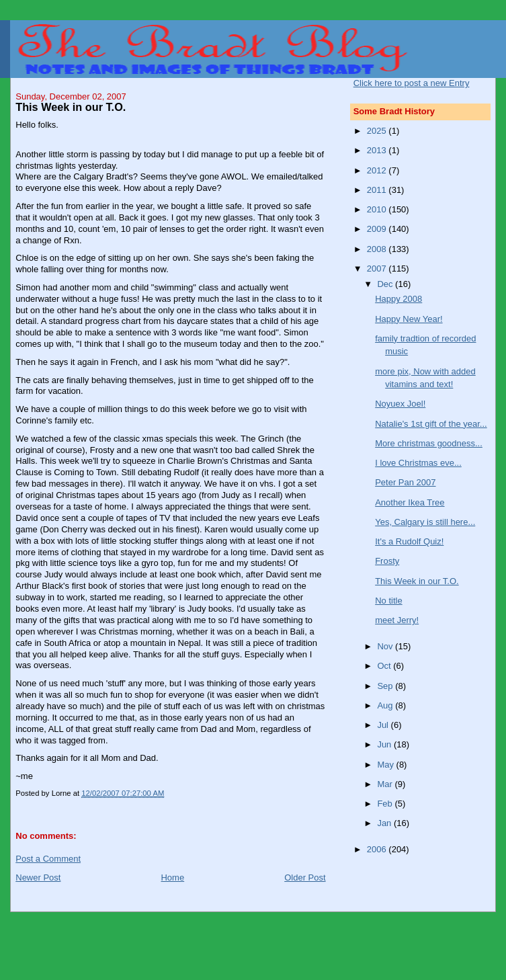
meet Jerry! (397, 620)
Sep (386, 686)
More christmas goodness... (429, 443)
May (386, 765)
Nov (386, 646)
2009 (378, 229)
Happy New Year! (409, 319)
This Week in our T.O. (417, 581)
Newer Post (38, 877)
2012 (378, 170)
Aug (386, 705)
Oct (385, 666)
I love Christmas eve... (418, 463)
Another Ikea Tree (410, 502)
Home (172, 877)
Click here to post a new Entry (412, 83)
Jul (384, 725)
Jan (385, 823)
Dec (386, 284)
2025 (378, 131)
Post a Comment (48, 859)
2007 (378, 269)
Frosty (387, 561)
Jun (385, 744)
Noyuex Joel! (400, 404)
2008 (378, 249)
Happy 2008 (398, 299)
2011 (378, 190)
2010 (378, 209)
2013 (378, 150)
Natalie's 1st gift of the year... (431, 424)
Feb (386, 804)
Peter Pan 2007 (405, 482)
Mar (386, 784)
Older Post (305, 877)
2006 (378, 849)
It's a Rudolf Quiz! (409, 541)
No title (388, 601)
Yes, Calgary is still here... (425, 522)
